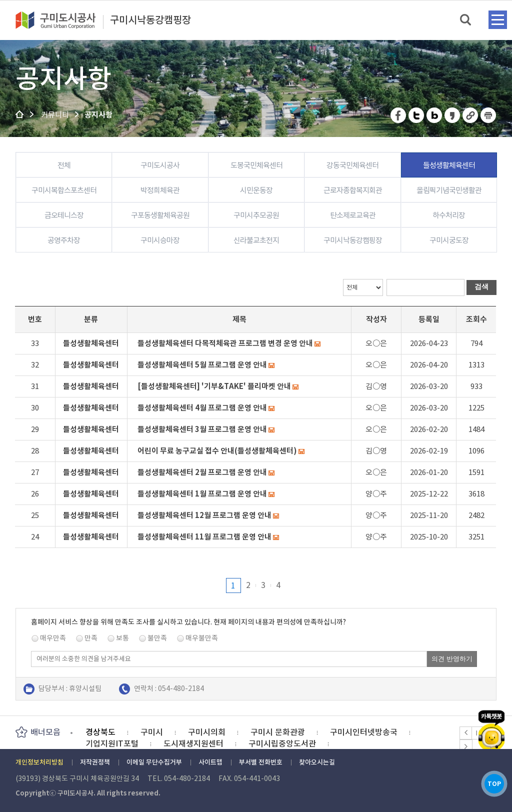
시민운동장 (256, 190)
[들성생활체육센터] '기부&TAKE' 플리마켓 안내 (214, 386)
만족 (91, 638)
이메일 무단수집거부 (154, 762)
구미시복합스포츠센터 (64, 190)
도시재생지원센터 (193, 743)
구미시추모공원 (256, 215)
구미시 (152, 732)
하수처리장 (449, 215)
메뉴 (498, 20)
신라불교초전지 (256, 240)
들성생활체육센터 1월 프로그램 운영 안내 (202, 494)
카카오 (491, 723)
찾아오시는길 (317, 762)
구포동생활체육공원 (160, 215)
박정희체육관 (160, 190)
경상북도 (100, 732)
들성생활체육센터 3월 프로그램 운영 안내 (202, 429)
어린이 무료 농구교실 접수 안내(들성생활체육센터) (217, 451)
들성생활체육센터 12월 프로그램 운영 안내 (204, 515)
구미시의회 (207, 732)
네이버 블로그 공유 (435, 115)
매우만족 (53, 638)
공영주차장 (64, 240)
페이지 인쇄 (488, 115)
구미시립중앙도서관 (282, 743)
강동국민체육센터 (352, 165)
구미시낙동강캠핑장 (150, 20)
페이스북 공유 (399, 115)
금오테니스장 (64, 215)
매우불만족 (202, 638)
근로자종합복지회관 (353, 190)
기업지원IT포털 (112, 743)
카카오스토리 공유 (453, 115)
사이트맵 (210, 762)
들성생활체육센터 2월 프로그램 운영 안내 (202, 472)
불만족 (157, 638)
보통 (122, 638)
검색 (466, 20)
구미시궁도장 (449, 240)
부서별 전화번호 (261, 762)
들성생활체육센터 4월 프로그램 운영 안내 (202, 408)
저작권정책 (95, 762)
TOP (491, 781)
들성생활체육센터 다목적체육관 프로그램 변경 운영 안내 (225, 343)
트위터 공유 (417, 115)
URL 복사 (471, 115)
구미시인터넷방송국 (364, 732)
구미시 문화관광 (278, 732)
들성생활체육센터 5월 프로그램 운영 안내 (202, 365)
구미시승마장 (160, 240)
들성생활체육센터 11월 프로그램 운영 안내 (204, 537)
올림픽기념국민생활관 (449, 190)
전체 (64, 165)
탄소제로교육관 (353, 215)
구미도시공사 (62, 20)
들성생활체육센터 (449, 165)
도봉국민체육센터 (256, 165)
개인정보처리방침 (39, 762)
